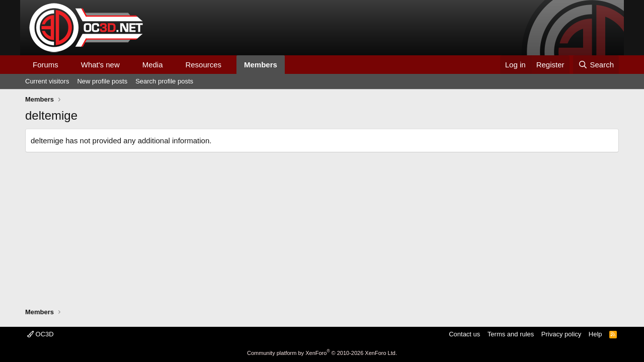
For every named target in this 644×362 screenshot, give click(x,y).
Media (153, 65)
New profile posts (102, 81)
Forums (46, 65)
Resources (203, 65)
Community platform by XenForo (322, 353)
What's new (100, 65)
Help (595, 334)
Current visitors (47, 81)
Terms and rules (511, 334)
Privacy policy (561, 334)
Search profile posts (164, 81)
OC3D (41, 334)
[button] (66, 65)
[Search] (596, 65)
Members (261, 65)
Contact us (464, 334)
